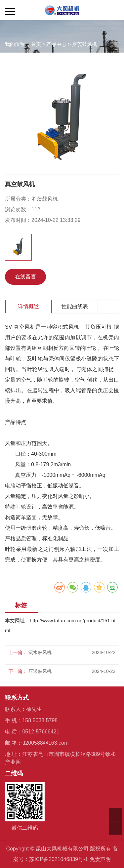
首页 (36, 44)
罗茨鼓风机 (84, 44)
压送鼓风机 (40, 671)
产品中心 (57, 44)
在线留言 (25, 277)
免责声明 (100, 859)
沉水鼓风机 (40, 652)
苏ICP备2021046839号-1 (59, 859)
